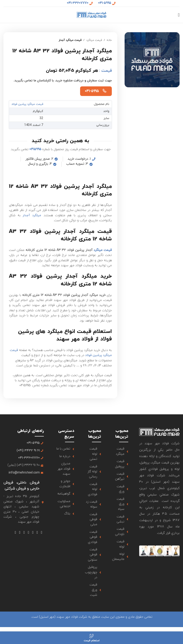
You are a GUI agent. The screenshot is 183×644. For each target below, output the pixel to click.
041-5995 (92, 91)
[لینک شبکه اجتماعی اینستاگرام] (33, 532)
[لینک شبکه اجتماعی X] (37, 532)
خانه (109, 40)
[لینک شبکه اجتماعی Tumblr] (24, 532)
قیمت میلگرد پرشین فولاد (29, 104)
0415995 (35, 149)
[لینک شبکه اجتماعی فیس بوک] (42, 532)
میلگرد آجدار (32, 215)
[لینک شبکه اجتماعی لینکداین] (20, 532)
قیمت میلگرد (94, 40)
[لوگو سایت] (91, 15)
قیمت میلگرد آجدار (70, 40)
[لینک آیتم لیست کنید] (120, 451)
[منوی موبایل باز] (179, 15)
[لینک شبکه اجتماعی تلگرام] (15, 532)
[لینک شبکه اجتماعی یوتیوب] (28, 532)
